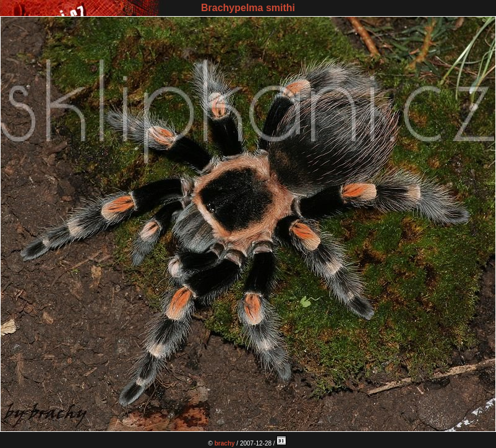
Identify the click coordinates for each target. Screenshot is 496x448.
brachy (225, 443)
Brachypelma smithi (248, 8)
